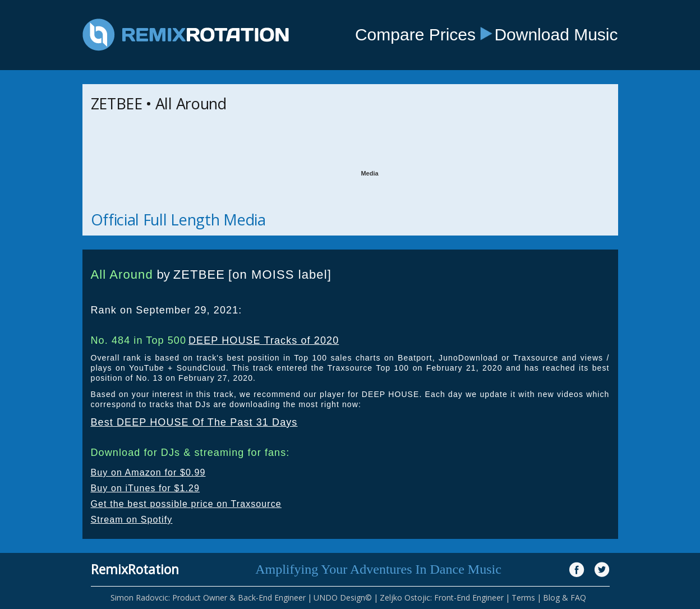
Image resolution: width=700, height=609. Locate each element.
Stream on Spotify (132, 520)
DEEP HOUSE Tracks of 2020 (264, 340)
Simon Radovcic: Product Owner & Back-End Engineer (208, 598)
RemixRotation (135, 569)
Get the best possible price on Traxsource (186, 504)
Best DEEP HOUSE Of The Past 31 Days (194, 422)
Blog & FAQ (565, 598)
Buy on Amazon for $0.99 (148, 472)
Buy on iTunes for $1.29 (146, 488)
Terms (523, 598)
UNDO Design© (343, 598)
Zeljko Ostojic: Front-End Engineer (442, 598)
